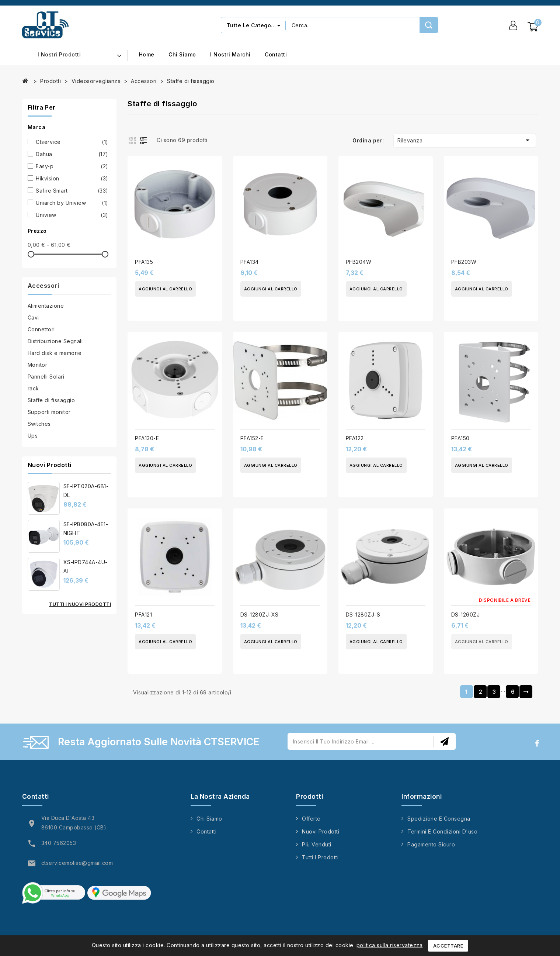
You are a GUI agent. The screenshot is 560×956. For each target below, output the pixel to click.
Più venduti (317, 844)
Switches (39, 424)
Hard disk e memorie (55, 353)
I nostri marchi (230, 54)
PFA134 (250, 262)
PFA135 (144, 262)
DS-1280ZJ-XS (260, 615)
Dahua (72, 154)
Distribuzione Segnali (55, 341)
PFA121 (143, 615)
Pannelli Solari (46, 377)
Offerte (311, 819)
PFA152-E (252, 438)
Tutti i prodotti (320, 857)
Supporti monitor (49, 412)
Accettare (448, 946)
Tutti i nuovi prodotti (80, 604)
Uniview (72, 215)
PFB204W (359, 262)
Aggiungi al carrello (165, 289)
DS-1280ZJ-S (363, 615)
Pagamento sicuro (431, 844)
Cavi (33, 317)
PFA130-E (147, 438)
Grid (133, 140)
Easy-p (72, 166)
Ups (33, 436)
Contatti (276, 54)
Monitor (38, 365)
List (145, 140)
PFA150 (460, 438)
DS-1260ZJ (466, 615)
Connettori (41, 329)
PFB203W (464, 262)
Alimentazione (46, 306)
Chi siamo (182, 54)
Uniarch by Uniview (72, 203)
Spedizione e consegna (439, 819)
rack (33, 388)
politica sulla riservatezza (390, 945)
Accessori (44, 286)
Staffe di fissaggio (51, 400)
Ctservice (72, 142)
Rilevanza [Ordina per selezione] (465, 140)
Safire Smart (72, 191)
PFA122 (355, 438)
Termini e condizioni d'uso (442, 831)
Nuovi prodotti (321, 831)
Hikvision (72, 179)
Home (147, 54)
